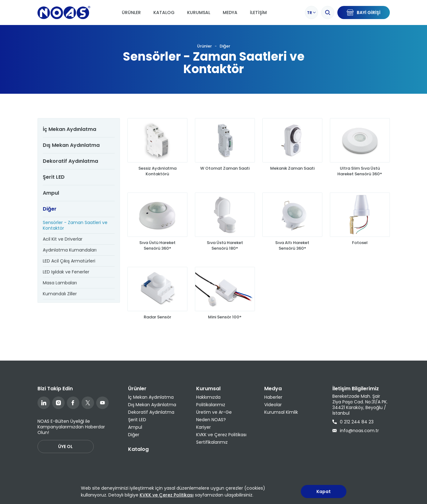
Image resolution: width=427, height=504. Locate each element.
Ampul (51, 193)
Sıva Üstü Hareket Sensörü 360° (157, 246)
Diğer (225, 46)
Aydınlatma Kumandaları (70, 250)
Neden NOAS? (211, 420)
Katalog (164, 12)
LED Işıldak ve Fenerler (66, 272)
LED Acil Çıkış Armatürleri (69, 261)
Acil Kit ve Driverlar (63, 239)
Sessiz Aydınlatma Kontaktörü (157, 171)
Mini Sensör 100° (225, 323)
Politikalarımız (211, 405)
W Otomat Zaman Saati (225, 168)
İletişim (258, 12)
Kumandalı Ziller (60, 294)
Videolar (273, 405)
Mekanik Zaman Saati (292, 168)
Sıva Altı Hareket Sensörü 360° (292, 246)
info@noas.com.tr (356, 431)
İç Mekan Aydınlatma (70, 129)
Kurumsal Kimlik (281, 412)
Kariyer (204, 427)
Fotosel (360, 243)
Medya (230, 12)
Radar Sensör (157, 323)
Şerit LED (54, 177)
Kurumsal (199, 12)
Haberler (273, 397)
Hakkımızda (208, 397)
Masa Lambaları (60, 283)
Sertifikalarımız (212, 442)
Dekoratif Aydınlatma (70, 161)
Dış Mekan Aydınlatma (71, 145)
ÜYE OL (65, 447)
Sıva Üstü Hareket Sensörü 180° (225, 246)
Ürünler (131, 12)
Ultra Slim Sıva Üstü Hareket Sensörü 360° (360, 171)
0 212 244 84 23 (353, 422)
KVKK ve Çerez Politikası (221, 435)
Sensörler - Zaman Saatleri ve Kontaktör (75, 225)
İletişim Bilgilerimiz (356, 389)
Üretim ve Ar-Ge (214, 412)
